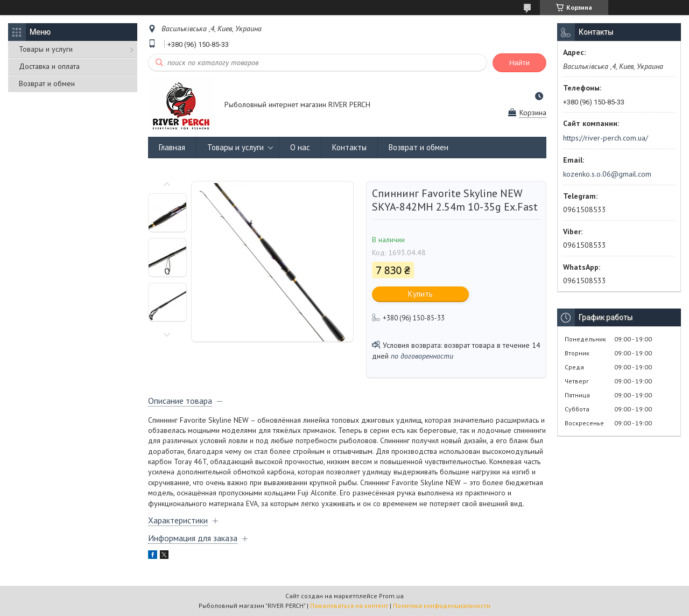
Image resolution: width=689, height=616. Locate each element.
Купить (420, 294)
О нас (300, 147)
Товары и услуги (46, 49)
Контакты (349, 147)
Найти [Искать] (519, 63)
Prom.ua (391, 596)
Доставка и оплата (49, 66)
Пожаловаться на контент (349, 605)
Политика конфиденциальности (442, 605)
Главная (172, 147)
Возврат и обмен (47, 83)
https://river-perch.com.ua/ (606, 138)
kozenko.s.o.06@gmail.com (607, 174)
